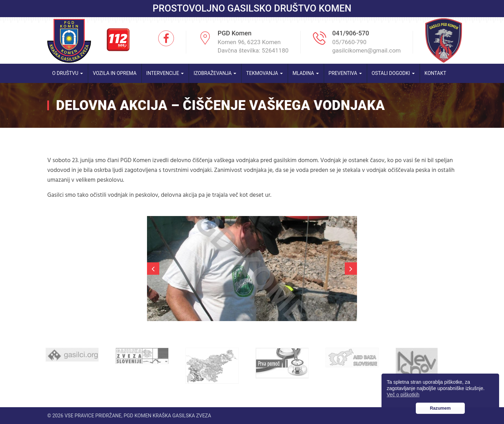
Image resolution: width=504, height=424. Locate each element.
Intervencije (165, 73)
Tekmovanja (264, 73)
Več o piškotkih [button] (403, 395)
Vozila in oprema (115, 73)
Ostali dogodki (393, 73)
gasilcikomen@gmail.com (366, 50)
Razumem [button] (440, 408)
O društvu (68, 73)
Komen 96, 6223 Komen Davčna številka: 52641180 (253, 46)
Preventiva (345, 73)
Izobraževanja (215, 73)
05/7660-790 (349, 42)
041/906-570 (351, 33)
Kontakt (435, 73)
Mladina (306, 73)
